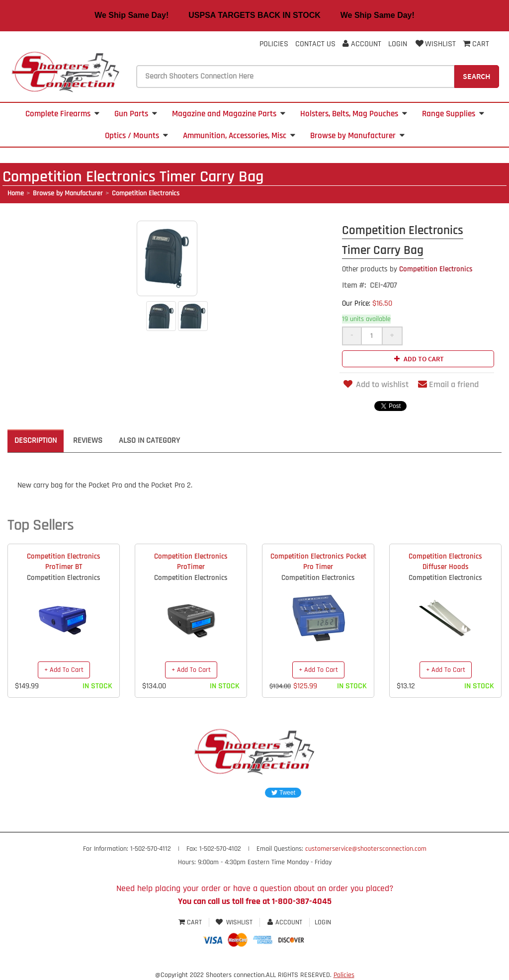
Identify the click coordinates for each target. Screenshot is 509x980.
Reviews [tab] (88, 441)
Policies (274, 44)
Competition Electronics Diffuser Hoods (445, 562)
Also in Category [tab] (149, 441)
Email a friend (448, 384)
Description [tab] (36, 441)
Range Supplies (453, 114)
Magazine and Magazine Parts (229, 114)
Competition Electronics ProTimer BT (64, 562)
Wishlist (435, 44)
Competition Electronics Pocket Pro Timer (318, 562)
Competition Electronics (146, 193)
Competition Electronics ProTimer (191, 562)
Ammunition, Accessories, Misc (239, 136)
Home (16, 193)
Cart (191, 922)
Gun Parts (136, 114)
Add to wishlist (375, 384)
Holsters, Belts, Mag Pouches (354, 114)
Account (362, 44)
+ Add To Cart (64, 670)
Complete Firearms (62, 114)
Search (477, 76)
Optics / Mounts (136, 136)
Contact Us (315, 44)
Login (398, 44)
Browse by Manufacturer (357, 136)
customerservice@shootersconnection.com (366, 849)
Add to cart (418, 359)
